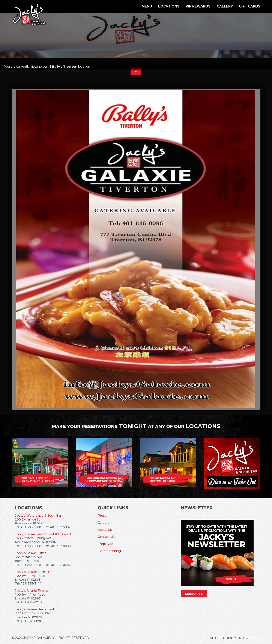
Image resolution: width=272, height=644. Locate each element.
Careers (103, 523)
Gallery (225, 6)
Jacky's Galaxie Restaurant (35, 609)
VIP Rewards (198, 6)
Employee (105, 544)
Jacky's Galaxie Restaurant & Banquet (43, 534)
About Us (105, 530)
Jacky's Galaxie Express (32, 591)
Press (102, 516)
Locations (169, 6)
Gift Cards (250, 6)
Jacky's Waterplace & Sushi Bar (38, 516)
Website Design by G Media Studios (235, 638)
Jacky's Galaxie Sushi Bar (33, 572)
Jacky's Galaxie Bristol (31, 553)
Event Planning (109, 551)
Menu (147, 6)
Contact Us (106, 537)
